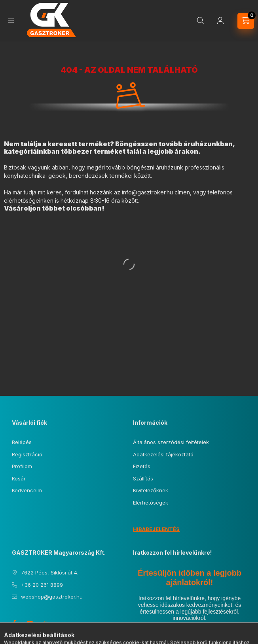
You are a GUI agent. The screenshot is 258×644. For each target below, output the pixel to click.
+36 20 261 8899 (42, 585)
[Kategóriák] (11, 21)
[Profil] (220, 21)
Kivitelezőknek (151, 490)
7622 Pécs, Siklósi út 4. (50, 572)
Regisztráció (27, 454)
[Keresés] (201, 21)
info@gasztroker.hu (147, 192)
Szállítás (143, 478)
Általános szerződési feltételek (171, 442)
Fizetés (142, 466)
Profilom (22, 466)
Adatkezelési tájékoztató (163, 454)
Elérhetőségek (151, 503)
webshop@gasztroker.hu (52, 597)
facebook (14, 623)
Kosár (19, 478)
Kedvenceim (27, 490)
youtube (30, 623)
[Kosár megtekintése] (246, 21)
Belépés (22, 442)
